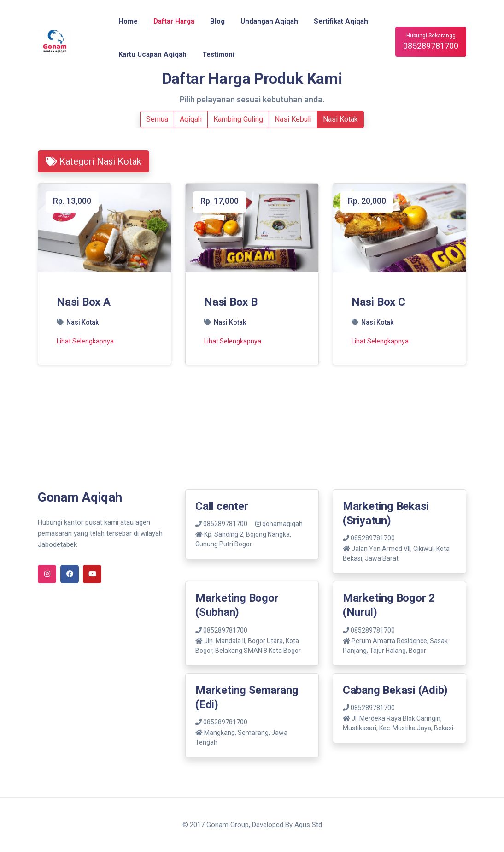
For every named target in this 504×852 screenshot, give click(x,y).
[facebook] (70, 574)
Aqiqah (191, 119)
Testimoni (218, 54)
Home (128, 21)
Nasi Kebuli (293, 119)
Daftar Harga (174, 21)
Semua (157, 119)
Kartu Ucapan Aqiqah (152, 54)
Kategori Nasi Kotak (94, 161)
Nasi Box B (231, 302)
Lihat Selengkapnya (85, 341)
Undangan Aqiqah (269, 21)
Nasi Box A (84, 302)
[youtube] (92, 574)
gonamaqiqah (279, 524)
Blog (217, 21)
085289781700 (221, 524)
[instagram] (47, 574)
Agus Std (308, 825)
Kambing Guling (238, 119)
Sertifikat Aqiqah (341, 21)
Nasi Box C (378, 302)
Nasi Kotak (340, 119)
